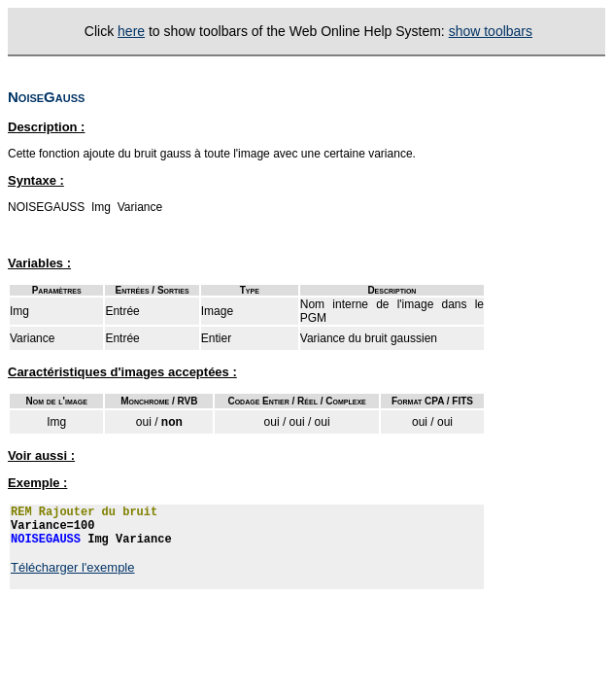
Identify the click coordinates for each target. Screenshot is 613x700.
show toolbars (491, 31)
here (131, 31)
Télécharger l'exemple (73, 567)
